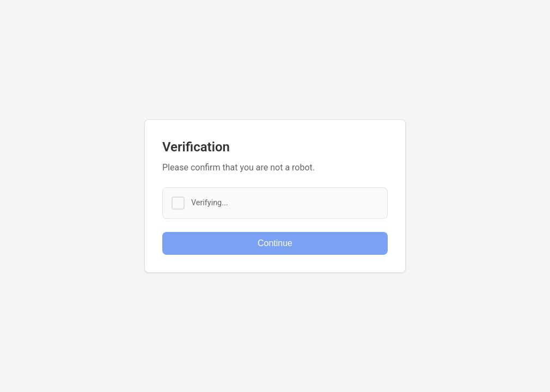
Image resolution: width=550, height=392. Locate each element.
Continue (275, 243)
